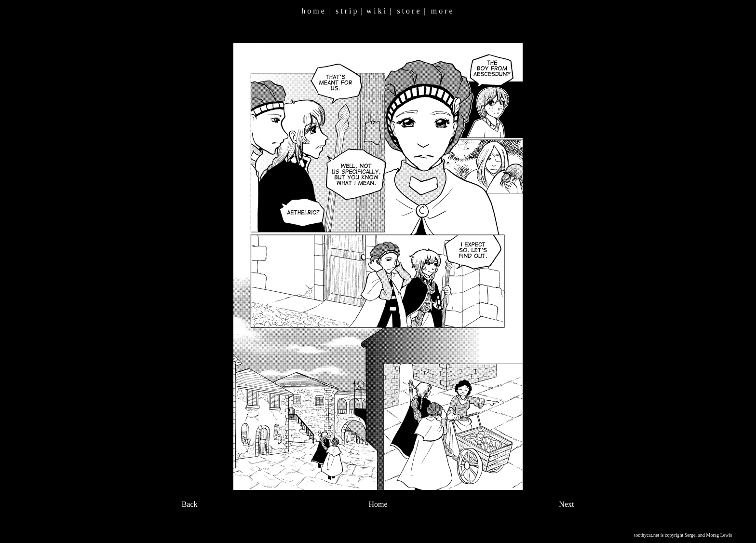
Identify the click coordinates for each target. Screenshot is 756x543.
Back (190, 504)
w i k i (376, 11)
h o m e (313, 11)
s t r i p (346, 11)
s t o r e (408, 11)
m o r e (442, 11)
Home (378, 504)
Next (566, 504)
